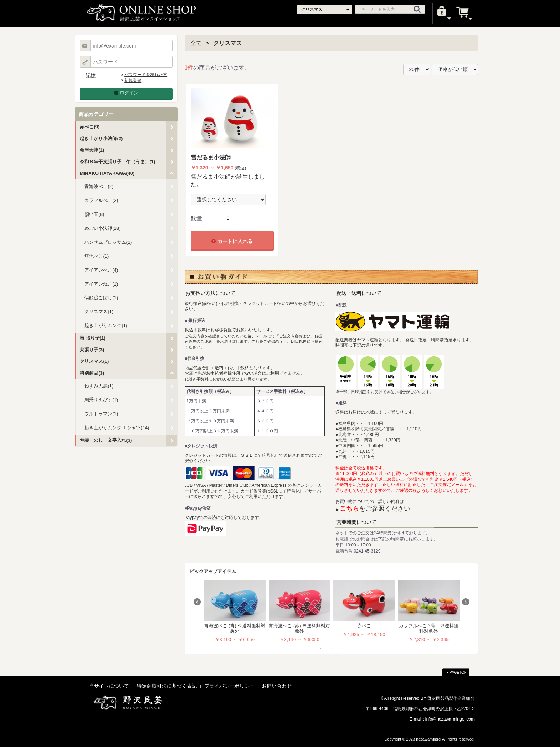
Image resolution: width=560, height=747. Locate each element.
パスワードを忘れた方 (146, 75)
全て (196, 43)
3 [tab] (342, 648)
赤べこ (364, 626)
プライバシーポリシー (229, 686)
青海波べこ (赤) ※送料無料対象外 (299, 628)
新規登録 (133, 80)
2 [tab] (331, 648)
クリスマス (227, 43)
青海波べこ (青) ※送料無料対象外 (235, 628)
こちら (349, 509)
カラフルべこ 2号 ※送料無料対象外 (429, 628)
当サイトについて (109, 686)
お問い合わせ (277, 686)
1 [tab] (321, 648)
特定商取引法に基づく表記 (167, 686)
